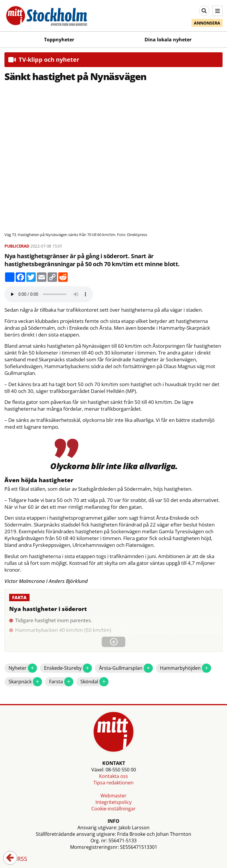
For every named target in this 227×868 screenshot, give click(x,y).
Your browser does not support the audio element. (49, 294)
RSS (18, 859)
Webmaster (113, 796)
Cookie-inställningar (113, 809)
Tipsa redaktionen (113, 783)
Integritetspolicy (113, 802)
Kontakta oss (113, 776)
